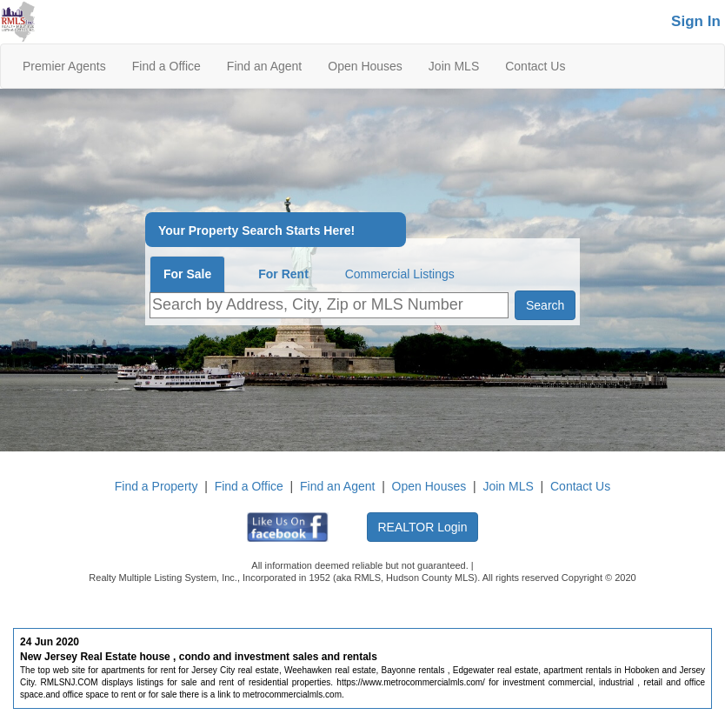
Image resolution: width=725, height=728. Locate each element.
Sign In (696, 21)
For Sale (187, 274)
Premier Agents (64, 66)
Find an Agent (264, 66)
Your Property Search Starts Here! (256, 231)
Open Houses (365, 66)
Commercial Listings (400, 274)
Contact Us (535, 66)
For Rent (283, 274)
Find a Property (156, 486)
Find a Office (166, 66)
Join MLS (454, 66)
